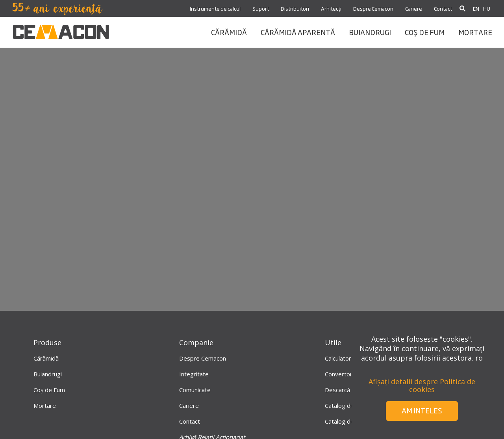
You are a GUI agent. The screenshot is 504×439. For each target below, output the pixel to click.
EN (476, 8)
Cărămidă (46, 358)
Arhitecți (331, 8)
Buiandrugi (48, 374)
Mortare (45, 406)
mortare (475, 32)
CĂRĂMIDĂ (229, 32)
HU (487, 8)
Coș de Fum (49, 390)
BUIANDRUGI (370, 32)
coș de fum (425, 32)
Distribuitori (295, 8)
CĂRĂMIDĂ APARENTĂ (298, 32)
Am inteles (422, 410)
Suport (261, 8)
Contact (443, 8)
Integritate (194, 374)
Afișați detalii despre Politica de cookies (422, 386)
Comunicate (195, 390)
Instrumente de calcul (215, 8)
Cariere (414, 8)
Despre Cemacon (373, 8)
